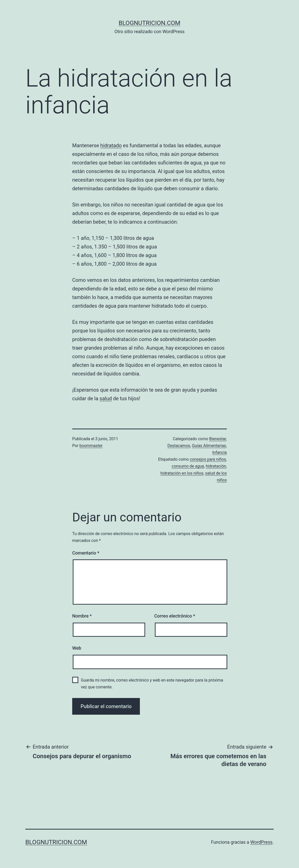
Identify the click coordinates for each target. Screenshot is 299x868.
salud (106, 398)
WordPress (261, 842)
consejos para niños (208, 459)
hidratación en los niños (182, 473)
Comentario (86, 553)
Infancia (220, 452)
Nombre (82, 616)
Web (77, 648)
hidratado (111, 145)
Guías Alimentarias (209, 446)
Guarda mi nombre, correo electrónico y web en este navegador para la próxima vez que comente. (152, 684)
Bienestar (218, 439)
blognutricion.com (149, 23)
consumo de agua (188, 466)
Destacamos (179, 446)
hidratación (216, 466)
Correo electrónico (175, 616)
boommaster (91, 446)
